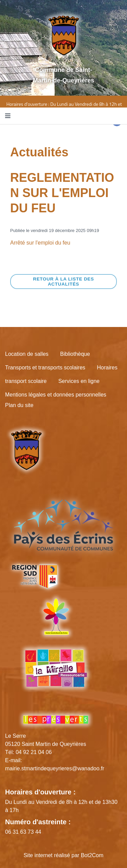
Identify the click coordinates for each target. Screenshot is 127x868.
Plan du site (19, 405)
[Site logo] (63, 35)
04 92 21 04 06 (34, 752)
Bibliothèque (75, 354)
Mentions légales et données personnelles (56, 395)
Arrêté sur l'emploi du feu (40, 243)
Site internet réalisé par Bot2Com (64, 855)
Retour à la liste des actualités (63, 282)
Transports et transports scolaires (45, 368)
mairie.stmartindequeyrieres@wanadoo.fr (55, 768)
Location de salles (27, 354)
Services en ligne (79, 381)
